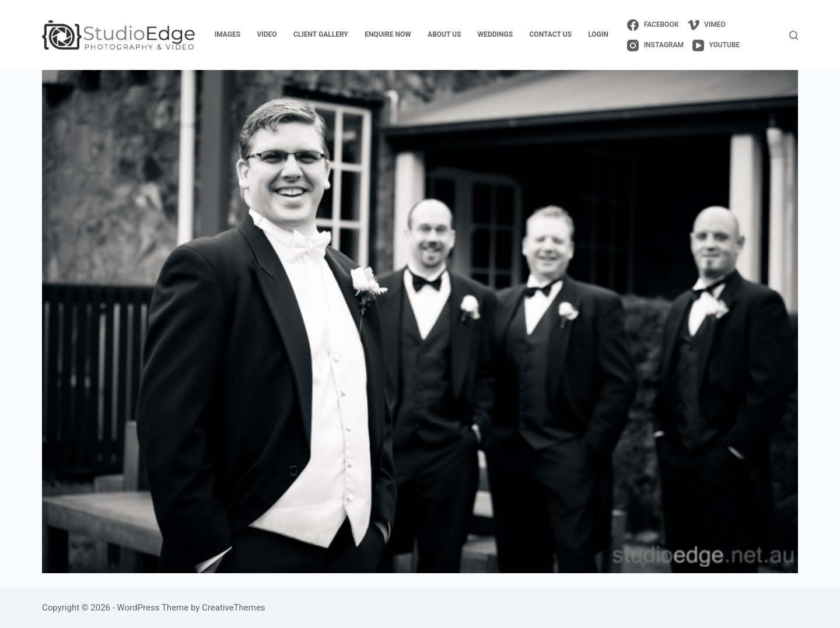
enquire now (388, 34)
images (228, 34)
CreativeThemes (234, 608)
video (267, 34)
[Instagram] (655, 45)
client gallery (321, 34)
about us (444, 34)
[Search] (794, 35)
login (598, 34)
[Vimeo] (707, 25)
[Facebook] (653, 25)
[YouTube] (716, 45)
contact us (551, 34)
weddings (495, 34)
